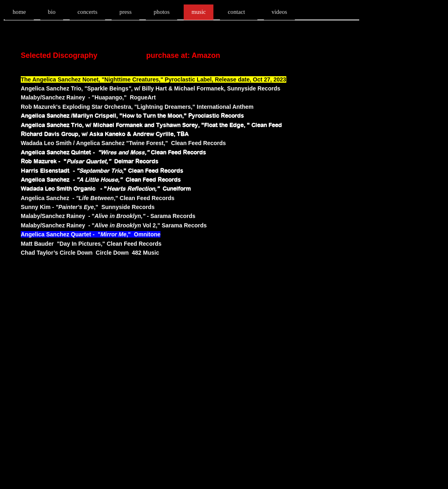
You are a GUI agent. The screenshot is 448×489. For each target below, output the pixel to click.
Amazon (206, 55)
